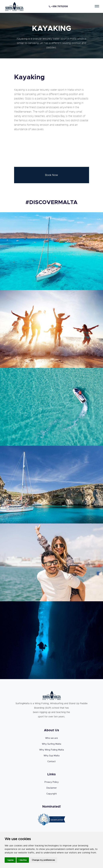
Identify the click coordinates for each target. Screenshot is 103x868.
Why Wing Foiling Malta (52, 750)
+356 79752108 (58, 6)
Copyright (52, 794)
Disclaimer (52, 788)
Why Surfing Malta (51, 744)
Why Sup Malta (52, 756)
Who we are (51, 738)
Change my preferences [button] (43, 860)
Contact (51, 761)
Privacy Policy (52, 782)
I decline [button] (23, 860)
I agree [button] (10, 860)
